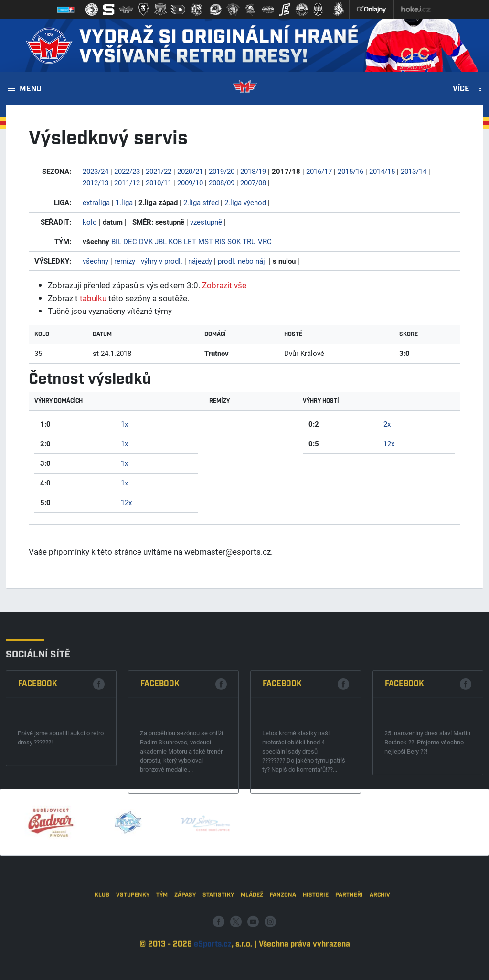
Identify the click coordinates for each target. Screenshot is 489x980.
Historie (316, 958)
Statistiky (218, 958)
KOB (175, 241)
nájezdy (200, 261)
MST (206, 241)
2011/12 (127, 183)
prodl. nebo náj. (242, 261)
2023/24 (96, 171)
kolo (90, 222)
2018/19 (253, 171)
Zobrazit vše (224, 285)
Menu (31, 89)
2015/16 (351, 171)
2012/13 (96, 183)
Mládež (252, 958)
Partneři (349, 958)
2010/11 (159, 183)
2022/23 (127, 171)
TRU (249, 241)
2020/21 (190, 171)
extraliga (96, 202)
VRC (265, 241)
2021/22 (159, 171)
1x (124, 424)
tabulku (93, 298)
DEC (130, 241)
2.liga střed (201, 202)
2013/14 (414, 171)
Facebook (38, 779)
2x (387, 424)
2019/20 (222, 171)
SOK (234, 241)
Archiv (380, 958)
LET (190, 241)
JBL (161, 241)
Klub (102, 958)
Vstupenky (133, 958)
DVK (146, 241)
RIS (220, 241)
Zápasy (185, 958)
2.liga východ (245, 202)
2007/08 (253, 183)
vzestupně (206, 222)
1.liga (124, 202)
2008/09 (222, 183)
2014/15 (382, 171)
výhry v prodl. (162, 261)
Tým (162, 958)
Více (461, 89)
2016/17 (319, 171)
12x (126, 502)
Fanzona (283, 958)
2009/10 (190, 183)
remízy (125, 261)
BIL (116, 241)
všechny (96, 261)
